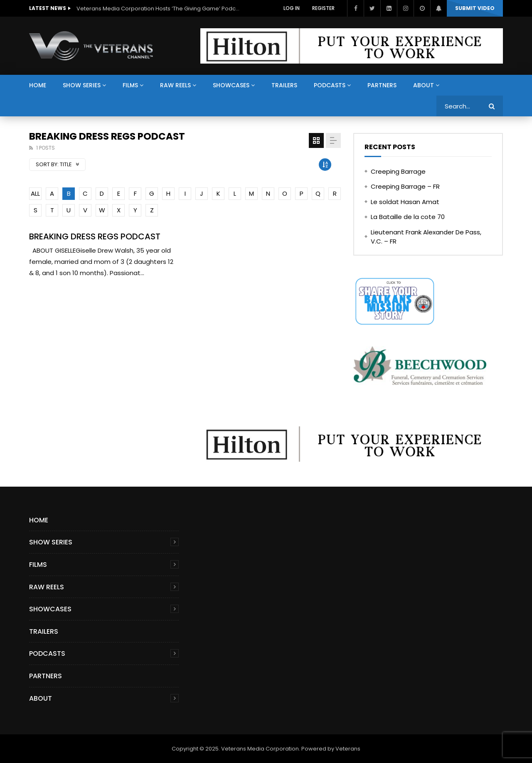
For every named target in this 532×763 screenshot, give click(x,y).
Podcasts (330, 85)
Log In (292, 8)
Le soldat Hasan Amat (405, 202)
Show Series (82, 85)
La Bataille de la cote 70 (408, 217)
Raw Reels (175, 85)
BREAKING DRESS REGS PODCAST (95, 236)
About (424, 85)
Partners (382, 85)
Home (38, 85)
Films (130, 85)
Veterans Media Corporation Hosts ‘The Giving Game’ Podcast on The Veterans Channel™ (160, 9)
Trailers (284, 85)
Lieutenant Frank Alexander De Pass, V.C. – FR (426, 237)
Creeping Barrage (398, 171)
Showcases (231, 85)
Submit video (475, 8)
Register (323, 8)
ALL (35, 193)
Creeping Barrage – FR (405, 186)
